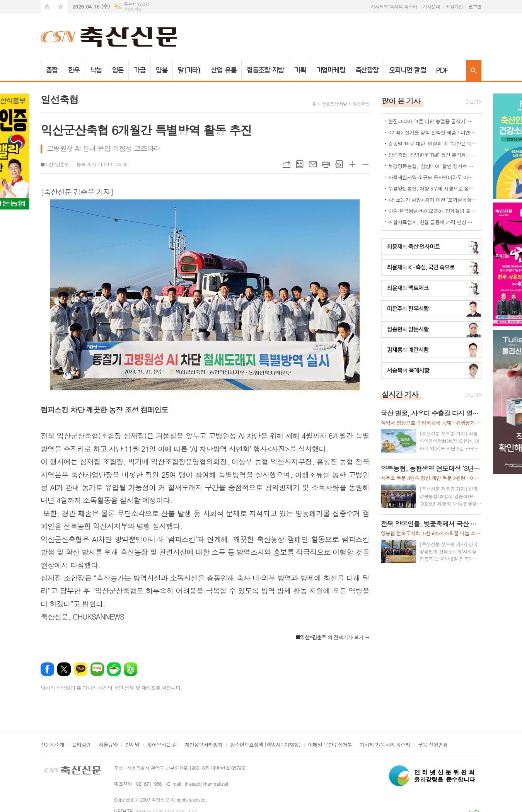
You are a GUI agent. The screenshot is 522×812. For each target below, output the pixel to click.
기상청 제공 (132, 9)
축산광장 (367, 70)
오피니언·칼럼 (407, 70)
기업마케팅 (331, 70)
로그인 (475, 6)
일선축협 (361, 104)
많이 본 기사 (401, 101)
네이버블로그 (97, 668)
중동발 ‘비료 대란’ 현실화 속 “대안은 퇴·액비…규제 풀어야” (433, 144)
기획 (300, 70)
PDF (442, 70)
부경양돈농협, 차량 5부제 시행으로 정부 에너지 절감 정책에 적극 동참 (433, 188)
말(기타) (189, 70)
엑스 (64, 668)
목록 (300, 164)
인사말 (132, 745)
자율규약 (108, 745)
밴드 (130, 668)
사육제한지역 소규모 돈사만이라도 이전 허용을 (433, 177)
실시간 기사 (400, 394)
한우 (74, 70)
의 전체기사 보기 (330, 636)
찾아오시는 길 (162, 745)
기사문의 (431, 6)
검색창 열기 (474, 71)
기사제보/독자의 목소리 (394, 6)
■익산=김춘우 (55, 164)
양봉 (162, 70)
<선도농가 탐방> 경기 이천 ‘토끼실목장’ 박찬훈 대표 (433, 200)
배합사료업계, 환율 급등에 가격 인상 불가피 (433, 222)
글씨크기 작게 (365, 164)
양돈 (118, 70)
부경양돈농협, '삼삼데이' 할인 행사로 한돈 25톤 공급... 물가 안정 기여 (433, 166)
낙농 (96, 70)
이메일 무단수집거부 (330, 745)
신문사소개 (52, 745)
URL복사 (287, 164)
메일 (313, 164)
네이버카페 (114, 668)
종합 (52, 70)
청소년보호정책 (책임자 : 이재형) (265, 745)
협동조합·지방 (265, 70)
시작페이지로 (47, 7)
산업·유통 (224, 70)
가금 (140, 70)
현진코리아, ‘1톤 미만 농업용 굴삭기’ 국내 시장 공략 (433, 121)
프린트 (326, 164)
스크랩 (339, 164)
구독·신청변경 (433, 745)
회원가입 (454, 6)
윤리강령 (81, 745)
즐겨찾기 (61, 7)
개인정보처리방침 (203, 745)
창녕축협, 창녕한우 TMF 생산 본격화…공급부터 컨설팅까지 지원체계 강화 (433, 155)
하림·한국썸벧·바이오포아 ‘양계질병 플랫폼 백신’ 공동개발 (433, 211)
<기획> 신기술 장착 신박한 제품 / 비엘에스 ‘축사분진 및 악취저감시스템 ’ (433, 132)
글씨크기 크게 (352, 164)
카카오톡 (81, 668)
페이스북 (47, 668)
